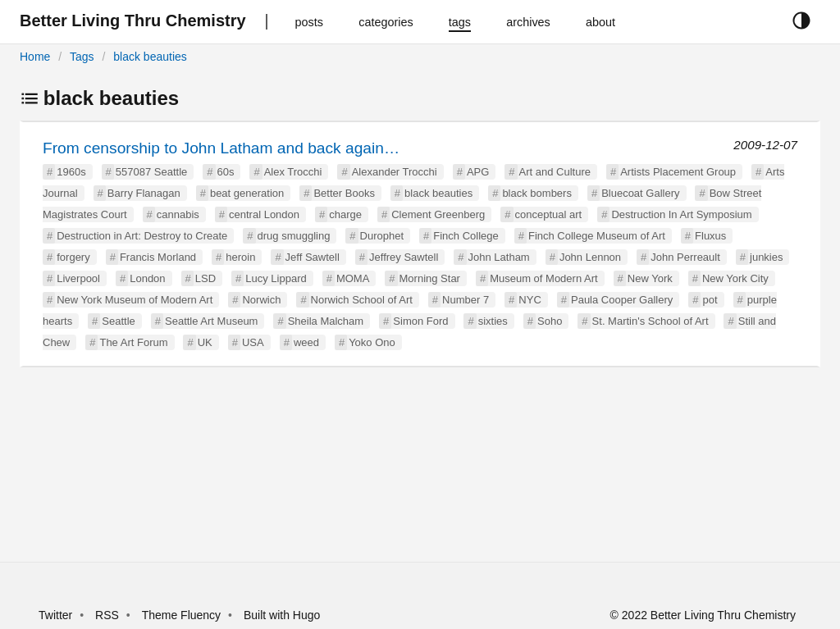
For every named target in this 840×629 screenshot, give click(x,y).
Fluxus (710, 236)
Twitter (55, 615)
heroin (240, 257)
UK (205, 342)
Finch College (466, 236)
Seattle (118, 321)
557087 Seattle (151, 172)
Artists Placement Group (678, 172)
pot (710, 300)
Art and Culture (555, 172)
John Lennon (590, 257)
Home (35, 57)
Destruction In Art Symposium (681, 214)
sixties (493, 321)
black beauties (150, 57)
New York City (735, 278)
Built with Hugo (282, 615)
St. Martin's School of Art (651, 321)
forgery (73, 257)
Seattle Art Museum (211, 321)
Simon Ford (420, 321)
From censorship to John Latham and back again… (221, 148)
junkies (766, 257)
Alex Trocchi (293, 172)
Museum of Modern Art (544, 278)
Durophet (382, 236)
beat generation (247, 193)
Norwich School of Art (362, 300)
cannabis (178, 214)
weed (306, 342)
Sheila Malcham (326, 321)
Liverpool (78, 278)
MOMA (353, 278)
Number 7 (466, 300)
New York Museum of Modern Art (135, 300)
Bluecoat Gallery (640, 193)
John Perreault (685, 257)
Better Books (344, 193)
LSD (205, 278)
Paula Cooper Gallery (622, 300)
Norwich (261, 300)
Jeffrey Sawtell (404, 257)
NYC (530, 300)
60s (226, 172)
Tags (82, 57)
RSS (107, 615)
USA (253, 342)
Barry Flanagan (144, 193)
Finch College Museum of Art (597, 236)
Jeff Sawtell (313, 257)
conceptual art (549, 214)
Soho (550, 321)
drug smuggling (294, 236)
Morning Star (430, 278)
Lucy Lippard (276, 278)
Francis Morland (158, 257)
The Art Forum (133, 342)
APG (478, 172)
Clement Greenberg (438, 214)
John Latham (499, 257)
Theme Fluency (183, 615)
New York (650, 278)
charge (345, 214)
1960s (71, 172)
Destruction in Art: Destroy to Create (142, 236)
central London (264, 214)
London (147, 278)
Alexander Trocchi (395, 172)
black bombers (537, 193)
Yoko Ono (372, 342)
